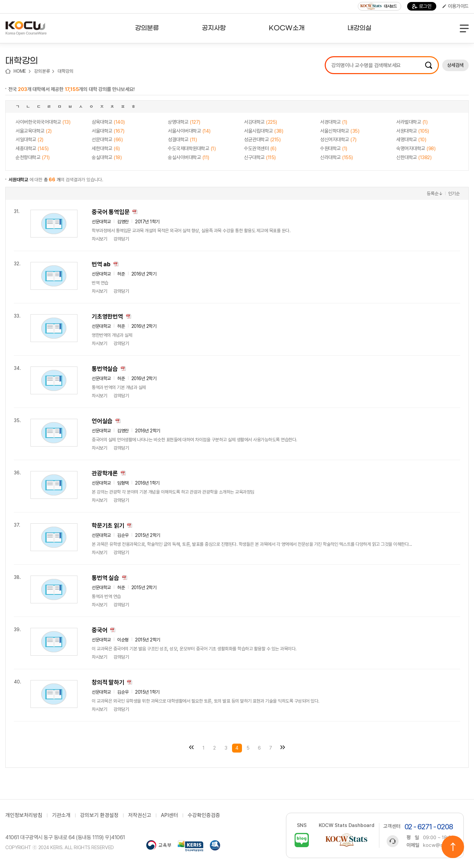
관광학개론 (105, 473)
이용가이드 (455, 6)
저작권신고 (140, 815)
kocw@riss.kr (439, 845)
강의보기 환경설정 (99, 815)
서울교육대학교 (34, 131)
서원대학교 (413, 131)
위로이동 (453, 847)
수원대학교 (334, 149)
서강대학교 (261, 122)
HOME (20, 71)
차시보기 (99, 239)
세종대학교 (32, 149)
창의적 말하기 (108, 682)
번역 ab (101, 264)
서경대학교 (334, 122)
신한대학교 (414, 157)
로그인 (422, 6)
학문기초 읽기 (108, 525)
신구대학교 (260, 157)
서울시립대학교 (263, 131)
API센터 (169, 815)
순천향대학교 (33, 157)
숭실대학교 (107, 157)
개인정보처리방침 (24, 815)
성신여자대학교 (338, 140)
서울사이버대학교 (189, 131)
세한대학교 (106, 149)
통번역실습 (105, 369)
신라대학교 (336, 157)
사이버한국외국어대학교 (43, 122)
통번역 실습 (105, 578)
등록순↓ (435, 194)
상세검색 (455, 65)
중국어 (99, 630)
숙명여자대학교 (416, 149)
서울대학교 (108, 131)
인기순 (454, 194)
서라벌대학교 (412, 122)
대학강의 (65, 71)
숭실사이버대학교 (189, 157)
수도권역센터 (260, 149)
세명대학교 (411, 140)
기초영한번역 (107, 316)
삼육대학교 (108, 122)
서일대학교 (29, 140)
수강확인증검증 (204, 815)
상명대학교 (184, 122)
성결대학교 (182, 140)
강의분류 (42, 71)
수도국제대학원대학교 (192, 149)
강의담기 (121, 239)
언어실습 (102, 421)
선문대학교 (107, 140)
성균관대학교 (262, 140)
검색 (429, 65)
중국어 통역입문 (111, 212)
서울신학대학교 (340, 131)
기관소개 (61, 815)
